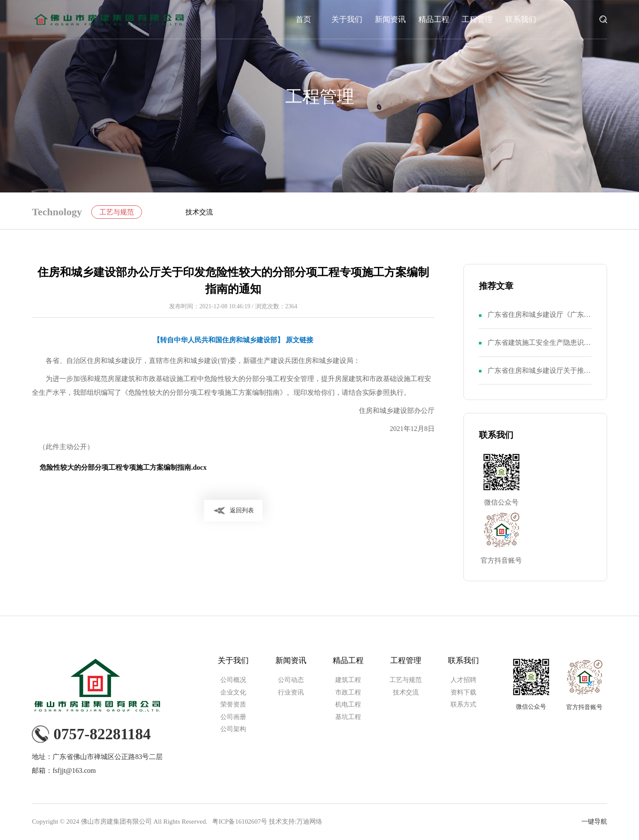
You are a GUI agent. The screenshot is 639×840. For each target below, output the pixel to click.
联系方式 (463, 705)
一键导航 (594, 822)
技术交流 (199, 212)
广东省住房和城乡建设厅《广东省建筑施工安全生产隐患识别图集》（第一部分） (539, 320)
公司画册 (233, 717)
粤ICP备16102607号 (240, 822)
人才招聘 (463, 680)
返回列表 (242, 510)
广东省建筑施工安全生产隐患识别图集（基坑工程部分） (539, 348)
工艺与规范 (117, 212)
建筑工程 (348, 680)
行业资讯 (291, 693)
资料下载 (463, 693)
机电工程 (348, 705)
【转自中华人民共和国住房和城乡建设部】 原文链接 (233, 340)
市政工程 (348, 693)
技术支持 (282, 822)
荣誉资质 (233, 705)
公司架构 (233, 729)
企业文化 (233, 693)
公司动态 (291, 680)
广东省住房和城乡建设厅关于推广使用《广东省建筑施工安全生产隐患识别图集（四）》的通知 (539, 376)
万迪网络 (309, 822)
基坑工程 (348, 717)
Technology (57, 212)
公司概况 (233, 680)
